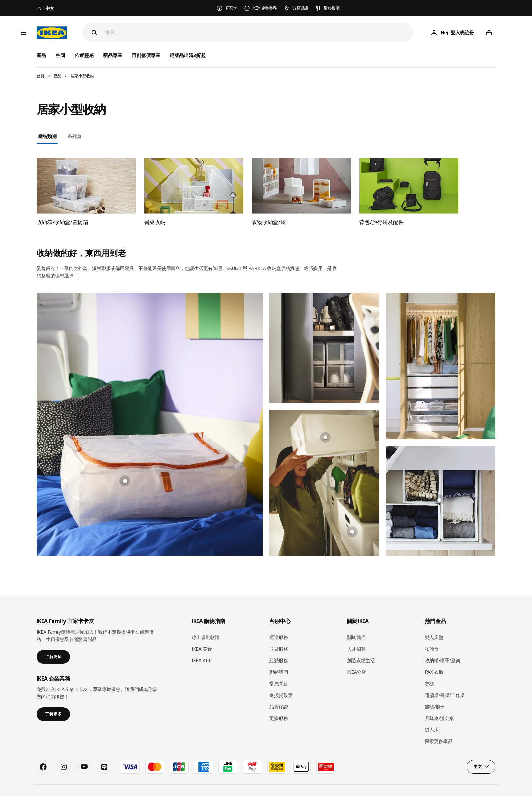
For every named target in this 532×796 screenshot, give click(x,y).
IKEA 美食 (202, 632)
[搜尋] (259, 33)
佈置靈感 (84, 55)
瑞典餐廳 (332, 8)
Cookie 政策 (484, 782)
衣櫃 (429, 666)
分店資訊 (300, 8)
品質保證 (279, 690)
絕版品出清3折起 (188, 55)
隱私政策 (437, 782)
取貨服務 (279, 632)
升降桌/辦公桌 (440, 701)
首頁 (41, 76)
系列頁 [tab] (74, 136)
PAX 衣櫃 (434, 655)
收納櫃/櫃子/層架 (443, 643)
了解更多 (53, 640)
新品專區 (113, 55)
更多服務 (279, 701)
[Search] (94, 33)
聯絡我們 (279, 655)
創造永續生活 (361, 643)
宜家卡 (231, 8)
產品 (58, 76)
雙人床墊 (434, 621)
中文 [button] (478, 750)
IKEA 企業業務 (265, 8)
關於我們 (356, 621)
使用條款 (459, 782)
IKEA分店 (357, 655)
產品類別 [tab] (47, 136)
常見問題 (279, 666)
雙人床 (432, 713)
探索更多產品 (439, 724)
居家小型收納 (82, 76)
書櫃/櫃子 (435, 690)
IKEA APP (202, 643)
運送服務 (279, 621)
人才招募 (356, 632)
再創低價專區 (146, 55)
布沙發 (432, 632)
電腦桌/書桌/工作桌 (445, 678)
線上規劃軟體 (206, 621)
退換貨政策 (281, 678)
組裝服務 (279, 643)
